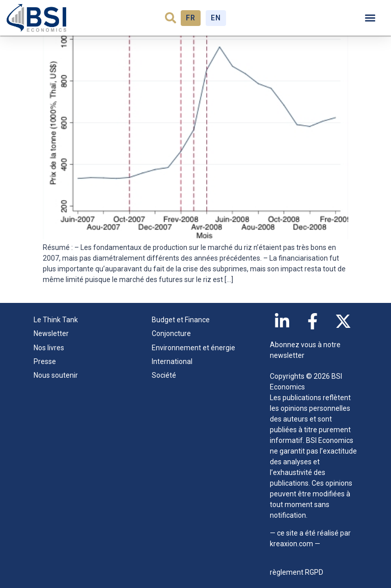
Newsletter (51, 333)
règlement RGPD (297, 572)
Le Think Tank (58, 320)
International (172, 361)
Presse (45, 361)
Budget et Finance (181, 320)
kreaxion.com (291, 544)
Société (164, 375)
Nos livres (49, 348)
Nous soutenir (56, 375)
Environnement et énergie (193, 348)
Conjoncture (171, 333)
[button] (171, 18)
